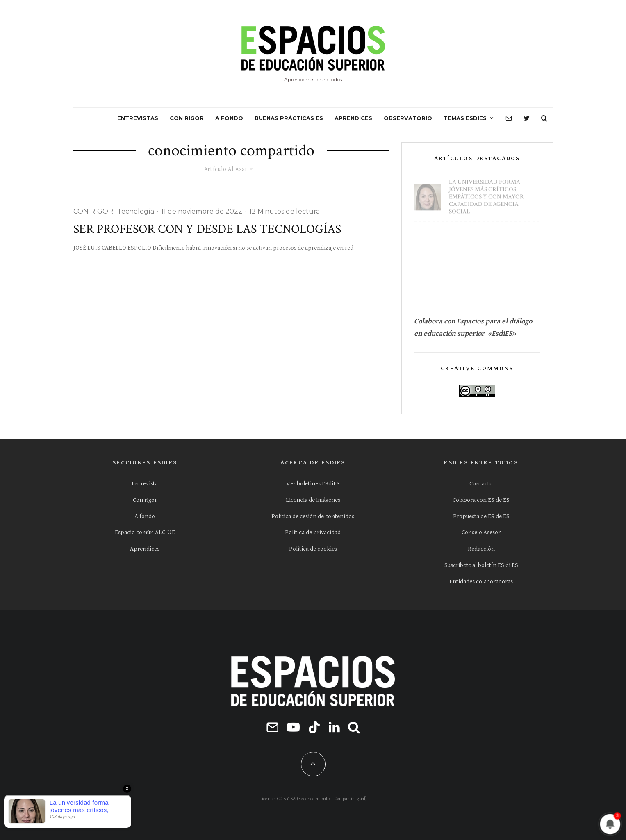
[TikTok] (314, 727)
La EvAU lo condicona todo (493, 238)
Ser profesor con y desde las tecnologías (207, 230)
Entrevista (145, 484)
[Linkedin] (334, 727)
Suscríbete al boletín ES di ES (481, 565)
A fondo (145, 516)
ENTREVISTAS (138, 118)
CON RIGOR (187, 118)
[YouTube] (293, 727)
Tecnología (136, 211)
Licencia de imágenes (313, 500)
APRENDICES (353, 118)
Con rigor (145, 500)
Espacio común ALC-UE (145, 532)
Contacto (481, 484)
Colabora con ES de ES (481, 500)
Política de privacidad (313, 532)
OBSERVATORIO (408, 118)
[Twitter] (527, 118)
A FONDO (229, 118)
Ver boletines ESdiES (313, 484)
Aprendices (145, 549)
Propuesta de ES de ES (481, 516)
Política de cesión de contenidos (313, 516)
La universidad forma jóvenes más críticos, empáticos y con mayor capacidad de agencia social (486, 193)
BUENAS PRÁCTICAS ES (289, 118)
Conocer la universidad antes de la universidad (488, 277)
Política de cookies (313, 549)
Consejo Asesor (481, 532)
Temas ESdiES (465, 118)
